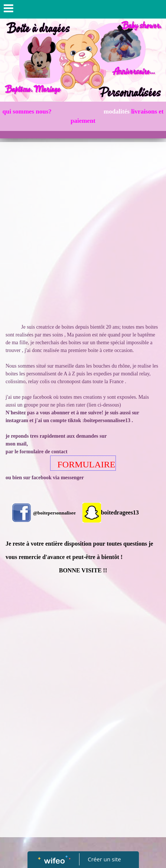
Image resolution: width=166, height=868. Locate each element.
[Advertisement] (83, 229)
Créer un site (104, 859)
